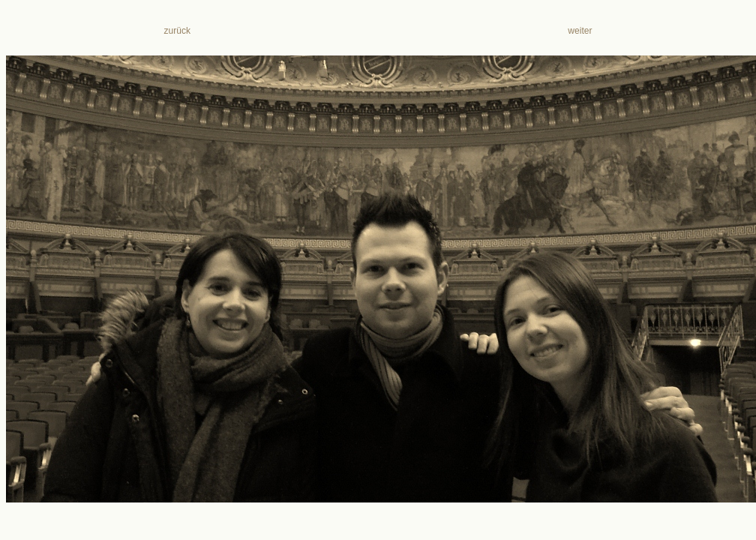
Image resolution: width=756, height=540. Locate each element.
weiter (578, 31)
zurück (177, 31)
